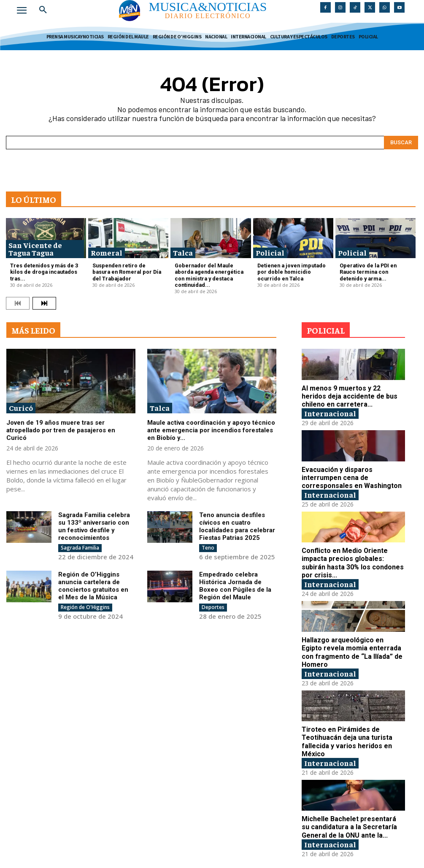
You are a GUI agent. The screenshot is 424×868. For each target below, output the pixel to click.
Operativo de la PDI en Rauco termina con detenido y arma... (374, 268)
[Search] (401, 143)
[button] (43, 10)
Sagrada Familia (80, 544)
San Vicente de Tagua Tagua (35, 249)
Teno (208, 544)
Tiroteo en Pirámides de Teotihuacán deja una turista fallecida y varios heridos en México (344, 730)
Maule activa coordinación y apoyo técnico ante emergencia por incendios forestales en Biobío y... (211, 427)
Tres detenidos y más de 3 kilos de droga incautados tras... (41, 271)
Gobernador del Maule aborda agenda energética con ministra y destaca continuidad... (208, 274)
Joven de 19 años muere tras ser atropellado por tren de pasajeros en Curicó (61, 427)
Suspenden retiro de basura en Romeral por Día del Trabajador (128, 268)
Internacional (330, 408)
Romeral (107, 252)
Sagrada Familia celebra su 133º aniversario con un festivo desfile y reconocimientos (94, 523)
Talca (183, 252)
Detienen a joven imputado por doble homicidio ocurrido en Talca (293, 271)
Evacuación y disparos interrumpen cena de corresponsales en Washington (348, 472)
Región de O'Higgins (85, 603)
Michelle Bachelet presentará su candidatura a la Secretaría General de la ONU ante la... (350, 814)
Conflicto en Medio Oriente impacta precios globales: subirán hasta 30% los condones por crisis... (352, 555)
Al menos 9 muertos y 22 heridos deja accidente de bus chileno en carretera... (351, 392)
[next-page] (44, 300)
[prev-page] (18, 300)
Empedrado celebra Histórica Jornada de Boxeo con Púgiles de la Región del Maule (235, 582)
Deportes (213, 603)
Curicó (21, 404)
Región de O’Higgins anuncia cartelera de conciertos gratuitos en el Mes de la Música (93, 582)
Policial (270, 252)
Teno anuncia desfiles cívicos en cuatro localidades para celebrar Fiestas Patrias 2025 (237, 523)
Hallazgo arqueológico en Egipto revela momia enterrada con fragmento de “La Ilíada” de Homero (350, 643)
